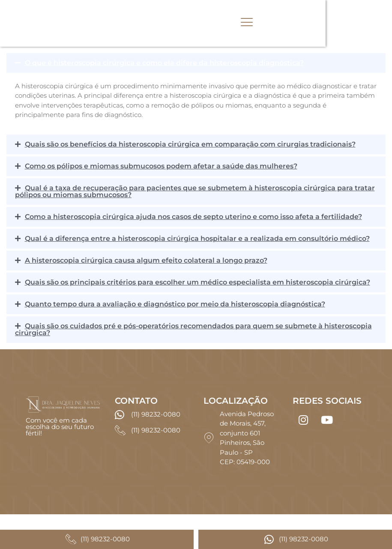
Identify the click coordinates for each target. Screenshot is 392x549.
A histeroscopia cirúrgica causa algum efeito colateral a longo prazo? (146, 260)
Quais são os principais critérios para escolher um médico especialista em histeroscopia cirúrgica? (197, 282)
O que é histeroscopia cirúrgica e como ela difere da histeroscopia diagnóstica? (164, 63)
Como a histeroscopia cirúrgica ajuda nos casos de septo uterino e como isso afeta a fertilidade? (193, 217)
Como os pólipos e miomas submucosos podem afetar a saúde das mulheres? (161, 166)
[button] (196, 63)
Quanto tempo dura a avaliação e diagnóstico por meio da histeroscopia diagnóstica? (175, 304)
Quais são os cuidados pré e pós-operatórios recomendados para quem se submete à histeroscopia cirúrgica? (193, 329)
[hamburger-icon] (299, 23)
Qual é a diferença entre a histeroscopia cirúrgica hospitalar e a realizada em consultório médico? (197, 238)
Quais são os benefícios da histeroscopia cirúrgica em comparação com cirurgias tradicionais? (190, 144)
